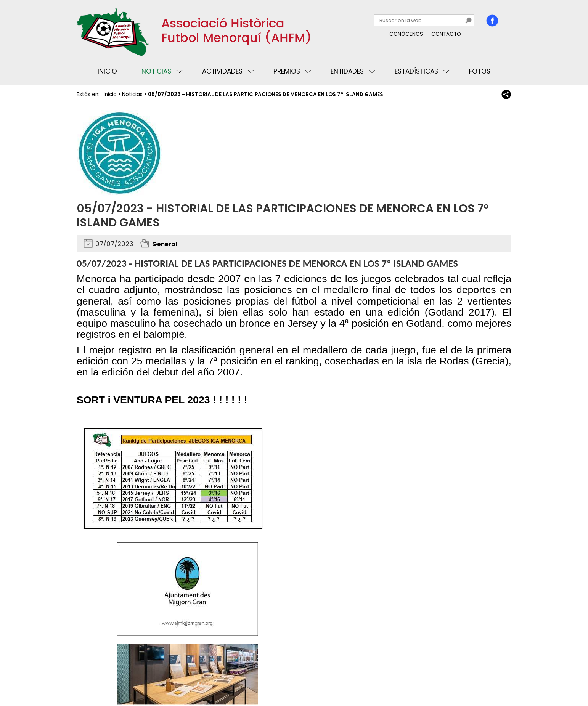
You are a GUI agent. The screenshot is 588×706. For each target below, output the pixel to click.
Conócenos (406, 34)
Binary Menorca (490, 677)
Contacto (446, 34)
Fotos (480, 71)
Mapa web (202, 677)
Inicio (107, 71)
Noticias (156, 71)
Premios (287, 71)
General (166, 244)
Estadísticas (416, 71)
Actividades (222, 71)
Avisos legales (162, 677)
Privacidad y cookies (108, 677)
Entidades (347, 71)
